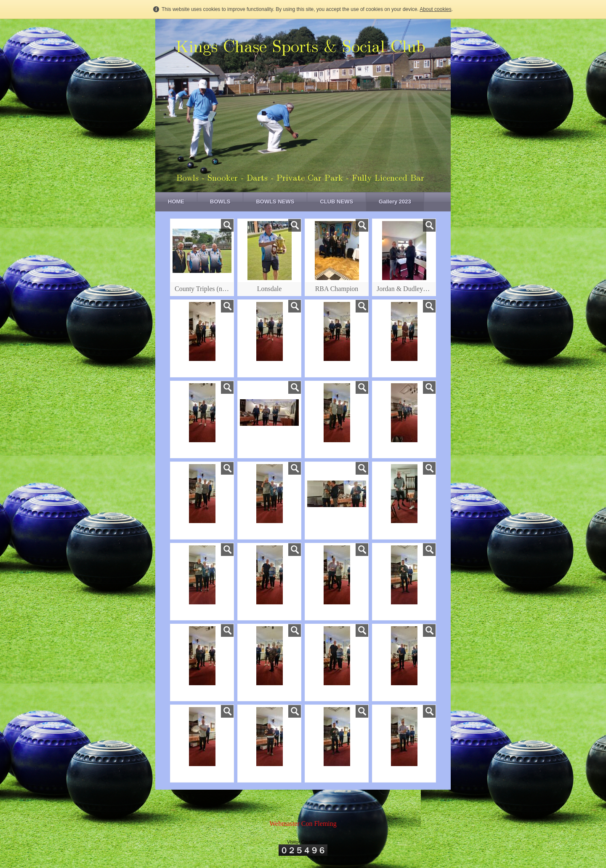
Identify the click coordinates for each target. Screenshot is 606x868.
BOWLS (220, 202)
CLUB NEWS (336, 202)
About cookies (435, 9)
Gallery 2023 (395, 202)
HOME (176, 202)
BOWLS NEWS (275, 202)
